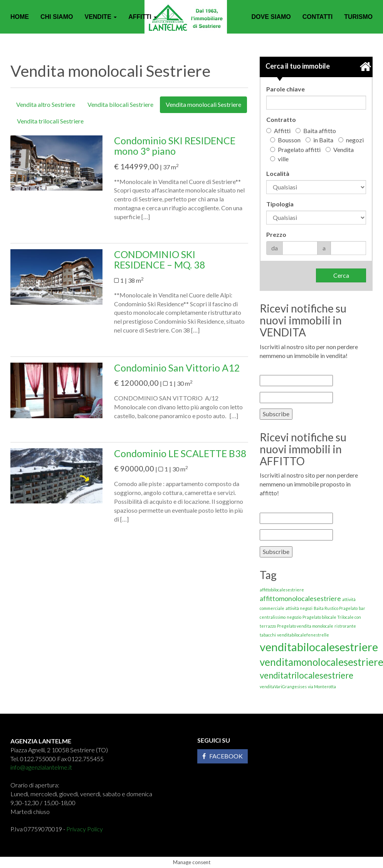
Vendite (101, 17)
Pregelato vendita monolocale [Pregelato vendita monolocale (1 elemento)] (305, 626)
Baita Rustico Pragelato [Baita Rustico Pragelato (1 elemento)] (336, 608)
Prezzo (276, 234)
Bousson (285, 140)
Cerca (341, 275)
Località (278, 173)
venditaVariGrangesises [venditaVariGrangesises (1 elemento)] (283, 686)
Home (20, 17)
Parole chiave (286, 89)
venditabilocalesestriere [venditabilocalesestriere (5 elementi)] (319, 647)
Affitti (143, 17)
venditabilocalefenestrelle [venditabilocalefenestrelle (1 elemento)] (303, 635)
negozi (351, 140)
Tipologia (280, 204)
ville (279, 159)
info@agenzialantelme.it (41, 767)
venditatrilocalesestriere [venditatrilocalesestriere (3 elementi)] (307, 675)
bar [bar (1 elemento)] (362, 608)
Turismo (358, 17)
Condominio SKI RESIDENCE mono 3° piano (175, 146)
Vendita (340, 149)
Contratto (281, 119)
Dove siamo (271, 17)
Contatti (318, 17)
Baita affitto (316, 131)
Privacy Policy (85, 829)
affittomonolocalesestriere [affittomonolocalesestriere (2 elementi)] (300, 599)
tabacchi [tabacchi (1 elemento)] (268, 635)
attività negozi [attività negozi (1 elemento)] (299, 608)
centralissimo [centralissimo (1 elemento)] (273, 617)
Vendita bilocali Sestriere (120, 104)
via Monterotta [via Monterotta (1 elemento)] (322, 686)
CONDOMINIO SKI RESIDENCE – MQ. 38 (160, 260)
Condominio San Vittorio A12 (177, 368)
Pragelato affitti (295, 149)
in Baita (319, 140)
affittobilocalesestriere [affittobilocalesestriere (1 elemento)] (282, 590)
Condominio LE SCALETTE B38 (180, 453)
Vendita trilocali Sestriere (50, 121)
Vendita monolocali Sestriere (203, 104)
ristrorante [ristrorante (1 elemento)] (345, 626)
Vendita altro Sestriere (46, 104)
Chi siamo (57, 17)
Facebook (223, 756)
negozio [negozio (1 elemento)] (294, 617)
